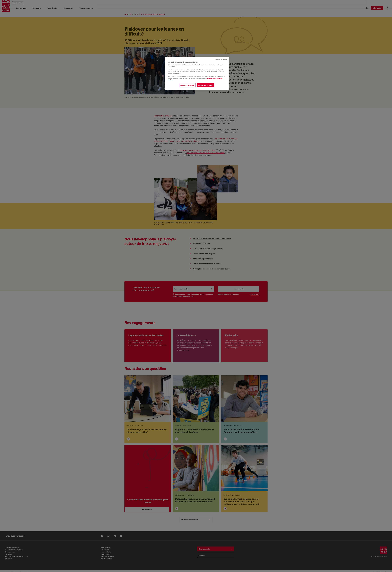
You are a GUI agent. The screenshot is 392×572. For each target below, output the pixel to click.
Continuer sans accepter (221, 60)
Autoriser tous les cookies (206, 85)
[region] (197, 74)
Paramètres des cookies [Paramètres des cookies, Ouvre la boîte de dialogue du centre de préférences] (187, 85)
